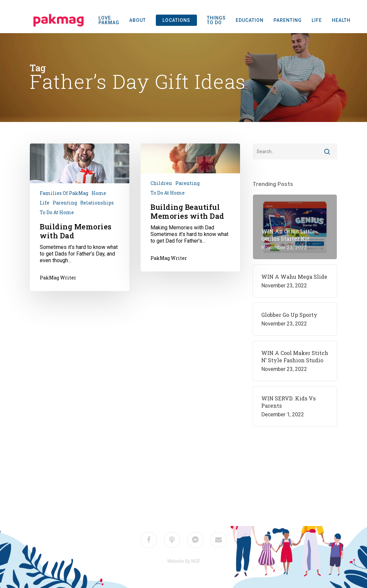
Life (45, 203)
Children (161, 183)
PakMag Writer (58, 278)
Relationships (97, 203)
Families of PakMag (64, 193)
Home (99, 193)
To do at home (57, 212)
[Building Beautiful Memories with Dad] (190, 207)
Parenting (65, 203)
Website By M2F (184, 561)
